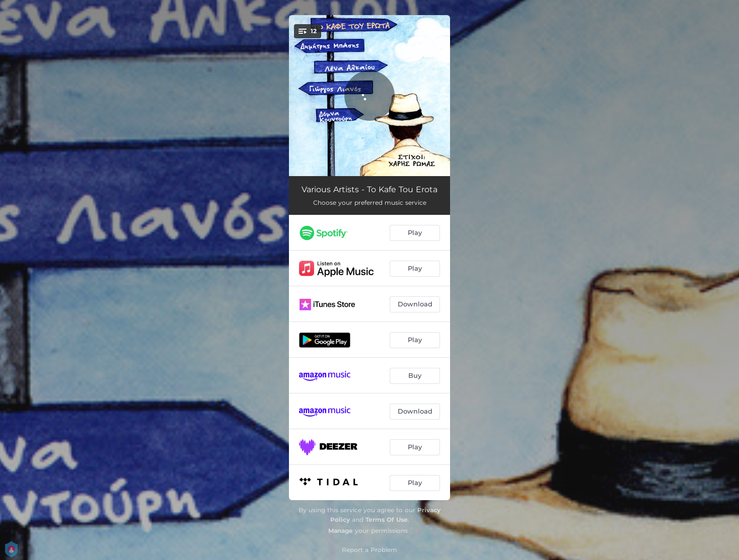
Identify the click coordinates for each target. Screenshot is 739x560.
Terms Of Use (387, 519)
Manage (341, 531)
